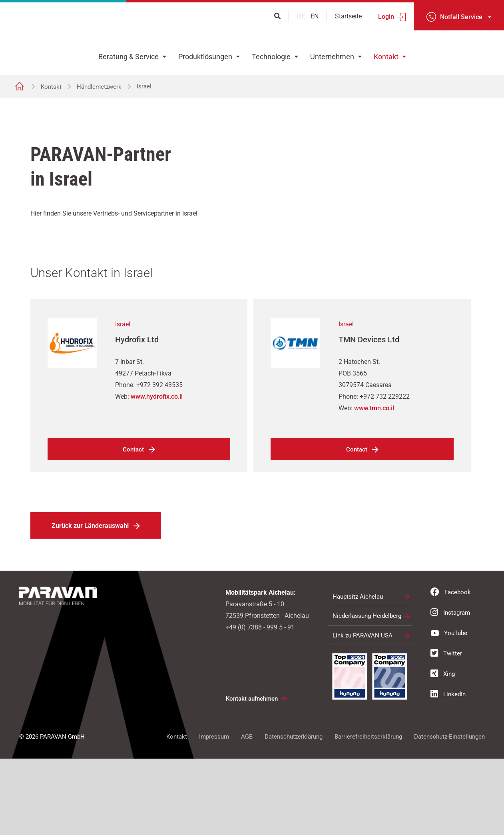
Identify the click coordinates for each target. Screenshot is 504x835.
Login (386, 17)
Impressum (214, 813)
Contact (133, 526)
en (315, 16)
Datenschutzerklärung (294, 813)
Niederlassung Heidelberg (367, 692)
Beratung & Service (128, 57)
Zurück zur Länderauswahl (90, 602)
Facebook (451, 668)
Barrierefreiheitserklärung (368, 813)
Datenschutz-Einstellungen (449, 813)
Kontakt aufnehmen (252, 775)
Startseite (348, 16)
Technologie (271, 57)
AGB (247, 813)
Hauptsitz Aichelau (358, 673)
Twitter (446, 729)
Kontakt (386, 57)
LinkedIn (448, 770)
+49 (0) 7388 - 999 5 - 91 (260, 704)
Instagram (450, 689)
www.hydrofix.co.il (157, 473)
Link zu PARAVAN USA (363, 712)
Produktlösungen (205, 57)
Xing (443, 750)
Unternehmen (332, 57)
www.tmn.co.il (374, 484)
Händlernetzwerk (99, 87)
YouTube (449, 709)
